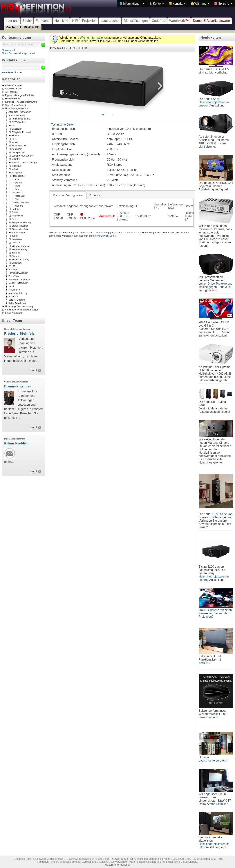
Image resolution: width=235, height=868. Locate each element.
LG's (225, 329)
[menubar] (176, 3)
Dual (17, 186)
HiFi (75, 21)
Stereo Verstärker (20, 229)
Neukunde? (9, 50)
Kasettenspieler (19, 146)
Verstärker (17, 239)
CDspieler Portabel (21, 132)
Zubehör (16, 253)
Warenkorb (179, 21)
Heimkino (61, 21)
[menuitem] (132, 3)
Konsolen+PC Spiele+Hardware (21, 102)
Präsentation (15, 290)
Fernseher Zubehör (18, 273)
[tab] (68, 195)
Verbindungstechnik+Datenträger (22, 310)
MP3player (17, 172)
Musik (11, 286)
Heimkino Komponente (20, 280)
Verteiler (16, 243)
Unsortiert (17, 263)
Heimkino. (222, 804)
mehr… (34, 361)
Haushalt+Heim (13, 99)
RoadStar (20, 196)
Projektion (89, 21)
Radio (15, 212)
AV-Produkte (11, 92)
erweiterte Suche (12, 72)
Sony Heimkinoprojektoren (212, 101)
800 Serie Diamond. (213, 716)
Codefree (159, 21)
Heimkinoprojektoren (212, 844)
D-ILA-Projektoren (219, 284)
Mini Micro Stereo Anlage (24, 162)
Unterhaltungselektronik (17, 109)
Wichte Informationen (94, 38)
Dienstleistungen (136, 21)
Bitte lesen (82, 41)
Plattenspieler (19, 176)
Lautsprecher (110, 21)
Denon (18, 183)
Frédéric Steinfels (20, 334)
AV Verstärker (19, 122)
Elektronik (17, 136)
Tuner (15, 236)
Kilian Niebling (17, 443)
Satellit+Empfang (17, 300)
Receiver (16, 219)
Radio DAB (17, 216)
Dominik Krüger (18, 386)
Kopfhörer (17, 149)
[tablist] (122, 209)
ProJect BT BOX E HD (23, 27)
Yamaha (19, 206)
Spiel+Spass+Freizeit (16, 105)
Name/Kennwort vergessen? (19, 53)
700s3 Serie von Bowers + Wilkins (216, 516)
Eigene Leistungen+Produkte (20, 95)
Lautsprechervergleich (213, 761)
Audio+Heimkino (13, 89)
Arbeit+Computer (14, 86)
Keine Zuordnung (20, 260)
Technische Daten (63, 125)
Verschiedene (22, 202)
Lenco (18, 189)
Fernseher (43, 21)
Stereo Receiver (20, 226)
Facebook (43, 862)
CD (13, 125)
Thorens (19, 199)
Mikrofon (16, 159)
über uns (12, 21)
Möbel (15, 169)
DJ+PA (12, 266)
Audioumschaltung (21, 119)
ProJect (19, 192)
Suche (27, 21)
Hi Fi (14, 139)
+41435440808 (119, 859)
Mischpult (17, 166)
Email (33, 370)
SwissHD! (205, 663)
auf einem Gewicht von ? (103, 236)
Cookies (87, 862)
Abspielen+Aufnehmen (20, 112)
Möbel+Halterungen (18, 283)
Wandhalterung (19, 249)
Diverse (16, 256)
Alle (17, 179)
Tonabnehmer (19, 233)
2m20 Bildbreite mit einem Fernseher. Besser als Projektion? (216, 613)
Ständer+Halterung (21, 222)
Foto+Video (14, 276)
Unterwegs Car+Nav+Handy (19, 306)
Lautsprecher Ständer (23, 156)
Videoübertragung (21, 246)
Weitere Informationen (117, 865)
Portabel (16, 209)
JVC (201, 277)
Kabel (15, 142)
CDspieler (17, 129)
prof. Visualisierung (18, 293)
